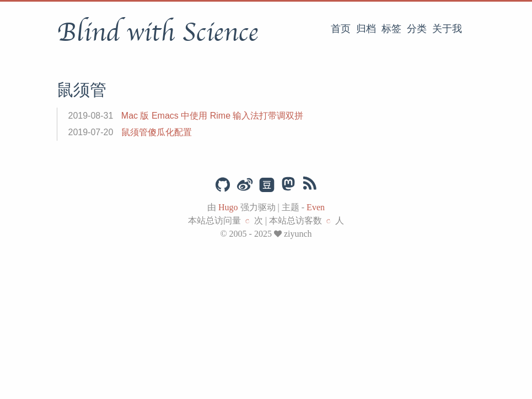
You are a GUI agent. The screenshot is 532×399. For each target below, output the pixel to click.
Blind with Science (157, 33)
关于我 (447, 29)
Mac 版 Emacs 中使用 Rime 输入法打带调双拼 (213, 116)
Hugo (228, 207)
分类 (417, 29)
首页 (341, 29)
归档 (366, 29)
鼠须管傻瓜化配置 (157, 132)
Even (316, 207)
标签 (391, 29)
